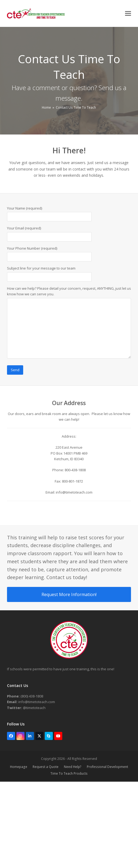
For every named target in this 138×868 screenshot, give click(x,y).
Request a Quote (46, 767)
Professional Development (107, 767)
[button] (128, 13)
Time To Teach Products (69, 773)
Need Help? (73, 767)
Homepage (19, 767)
